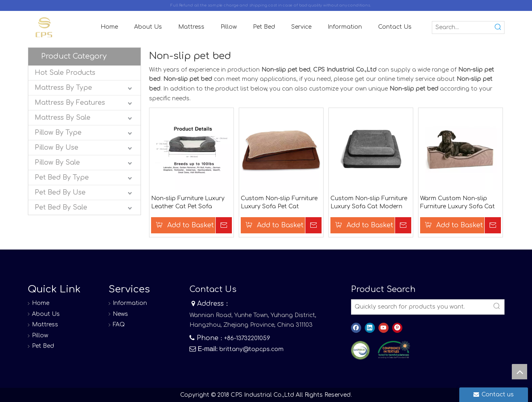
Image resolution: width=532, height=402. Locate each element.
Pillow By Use (57, 148)
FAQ (119, 325)
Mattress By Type (63, 88)
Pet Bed (43, 346)
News (120, 314)
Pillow (40, 335)
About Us (46, 314)
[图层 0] (361, 350)
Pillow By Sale (57, 163)
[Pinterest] (397, 328)
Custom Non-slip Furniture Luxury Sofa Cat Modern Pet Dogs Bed (369, 203)
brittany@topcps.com (251, 349)
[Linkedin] (370, 328)
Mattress (45, 325)
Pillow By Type (58, 133)
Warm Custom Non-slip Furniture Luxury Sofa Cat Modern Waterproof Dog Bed (457, 203)
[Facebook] (356, 328)
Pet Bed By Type (62, 178)
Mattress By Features (70, 103)
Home (41, 303)
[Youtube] (384, 328)
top (519, 372)
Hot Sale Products (65, 73)
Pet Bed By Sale (61, 207)
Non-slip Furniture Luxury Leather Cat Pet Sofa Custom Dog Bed (188, 203)
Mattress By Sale (63, 118)
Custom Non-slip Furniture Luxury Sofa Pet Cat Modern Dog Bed (279, 203)
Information (130, 303)
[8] (394, 350)
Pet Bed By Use (60, 193)
